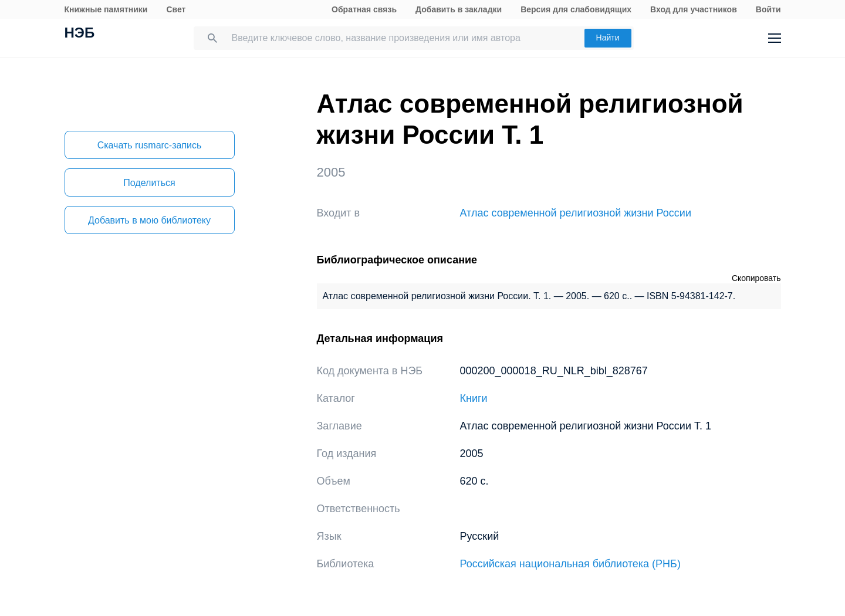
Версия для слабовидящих (576, 9)
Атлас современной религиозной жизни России (576, 213)
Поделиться (149, 183)
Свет (176, 9)
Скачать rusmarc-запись (150, 145)
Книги (474, 398)
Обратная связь (364, 9)
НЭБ (80, 34)
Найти (608, 38)
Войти (768, 9)
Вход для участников (694, 9)
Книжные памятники (106, 9)
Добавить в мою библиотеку (149, 220)
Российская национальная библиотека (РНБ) (570, 564)
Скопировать (756, 278)
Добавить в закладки (459, 9)
